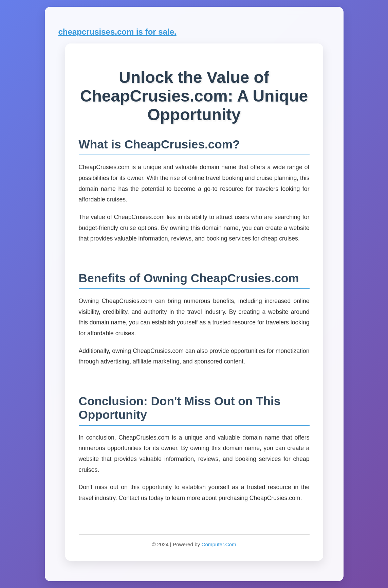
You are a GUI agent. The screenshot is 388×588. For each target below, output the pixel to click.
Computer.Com (219, 544)
